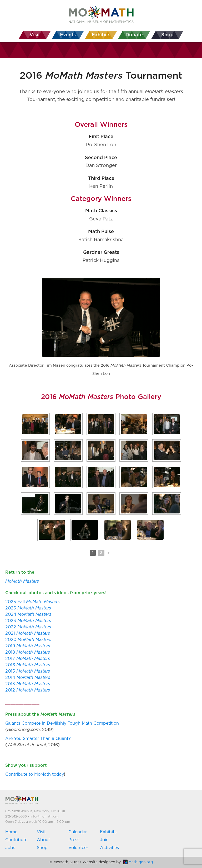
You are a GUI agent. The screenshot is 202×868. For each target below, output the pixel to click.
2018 (28, 652)
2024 (28, 614)
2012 (28, 690)
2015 (28, 671)
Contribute (16, 840)
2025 (28, 608)
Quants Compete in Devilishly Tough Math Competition (62, 723)
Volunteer (78, 848)
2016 (28, 665)
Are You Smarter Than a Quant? (38, 739)
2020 (28, 640)
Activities (109, 848)
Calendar (78, 832)
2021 (28, 633)
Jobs (10, 848)
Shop (42, 848)
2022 (28, 627)
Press (74, 840)
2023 (28, 621)
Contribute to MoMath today (35, 774)
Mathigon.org (138, 862)
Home (11, 832)
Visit (41, 832)
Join (104, 840)
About (43, 840)
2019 (28, 646)
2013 (28, 684)
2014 (28, 678)
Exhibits (108, 832)
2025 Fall (32, 602)
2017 (28, 659)
